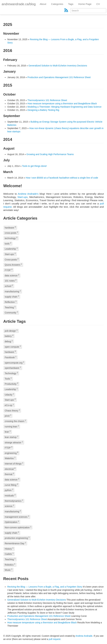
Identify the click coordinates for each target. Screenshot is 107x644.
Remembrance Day (15, 543)
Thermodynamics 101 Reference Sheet (47, 100)
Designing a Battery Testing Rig (43, 110)
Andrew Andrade (84, 636)
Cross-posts (12, 259)
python (9, 490)
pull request (54, 639)
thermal (9, 474)
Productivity (11, 384)
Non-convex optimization (18, 527)
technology (11, 238)
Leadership (11, 249)
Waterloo (10, 458)
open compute (13, 347)
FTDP (8, 448)
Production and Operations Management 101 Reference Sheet (59, 77)
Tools (8, 378)
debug (9, 341)
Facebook (11, 357)
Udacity (9, 394)
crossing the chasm (15, 421)
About (43, 4)
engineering (11, 453)
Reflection (11, 302)
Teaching (10, 307)
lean (8, 432)
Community (11, 313)
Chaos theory (12, 410)
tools (8, 243)
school (9, 286)
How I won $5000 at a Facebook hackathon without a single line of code (62, 178)
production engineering (17, 538)
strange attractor (14, 442)
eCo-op (9, 405)
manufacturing (13, 291)
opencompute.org (14, 363)
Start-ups (22, 197)
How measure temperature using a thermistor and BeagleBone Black (62, 104)
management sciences (17, 517)
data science (12, 275)
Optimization (12, 522)
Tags (71, 4)
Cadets (9, 554)
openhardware (13, 368)
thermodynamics (14, 501)
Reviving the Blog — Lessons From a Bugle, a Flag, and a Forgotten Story (45, 587)
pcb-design (11, 331)
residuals (10, 495)
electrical (10, 469)
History (9, 549)
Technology (11, 373)
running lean (12, 426)
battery (9, 336)
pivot (8, 416)
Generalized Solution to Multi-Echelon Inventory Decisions (58, 66)
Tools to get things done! (34, 166)
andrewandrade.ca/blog (19, 4)
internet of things (14, 463)
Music (9, 570)
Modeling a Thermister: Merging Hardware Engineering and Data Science (64, 107)
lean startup (11, 437)
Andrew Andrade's (28, 194)
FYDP (9, 270)
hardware (10, 227)
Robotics (10, 564)
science (9, 506)
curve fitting (11, 485)
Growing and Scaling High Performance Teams (50, 154)
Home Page (85, 4)
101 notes (11, 281)
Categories (57, 4)
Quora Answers (13, 265)
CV (98, 4)
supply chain (12, 297)
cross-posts (11, 233)
